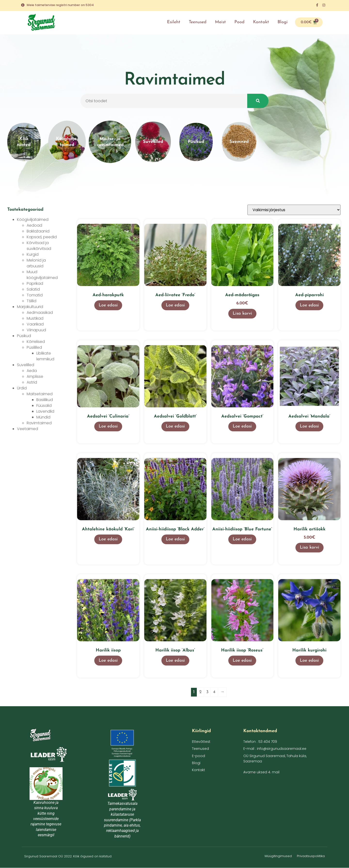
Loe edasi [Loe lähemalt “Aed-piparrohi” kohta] (309, 305)
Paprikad (35, 283)
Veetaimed (28, 429)
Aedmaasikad (40, 313)
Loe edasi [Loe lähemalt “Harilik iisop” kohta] (108, 661)
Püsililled (34, 347)
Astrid (32, 382)
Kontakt (261, 22)
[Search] (258, 102)
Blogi (283, 22)
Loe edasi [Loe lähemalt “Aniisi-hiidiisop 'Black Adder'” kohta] (175, 539)
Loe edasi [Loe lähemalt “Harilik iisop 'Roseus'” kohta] (242, 661)
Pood (239, 22)
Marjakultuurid (30, 307)
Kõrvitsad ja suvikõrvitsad (39, 246)
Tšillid (32, 301)
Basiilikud (45, 400)
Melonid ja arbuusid (36, 263)
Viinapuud (36, 330)
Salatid (33, 289)
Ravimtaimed (39, 423)
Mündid (43, 417)
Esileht (174, 22)
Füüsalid (44, 406)
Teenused (198, 22)
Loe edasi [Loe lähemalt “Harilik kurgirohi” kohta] (309, 661)
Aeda (32, 371)
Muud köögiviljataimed (42, 275)
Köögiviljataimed (33, 220)
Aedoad (34, 225)
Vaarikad (35, 324)
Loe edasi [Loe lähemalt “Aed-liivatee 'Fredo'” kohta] (175, 305)
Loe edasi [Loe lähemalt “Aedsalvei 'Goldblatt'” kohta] (175, 426)
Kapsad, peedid (42, 237)
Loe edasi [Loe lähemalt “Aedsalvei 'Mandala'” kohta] (309, 426)
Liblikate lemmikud (45, 356)
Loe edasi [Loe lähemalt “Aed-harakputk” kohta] (108, 305)
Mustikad (35, 318)
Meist (220, 22)
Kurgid (33, 254)
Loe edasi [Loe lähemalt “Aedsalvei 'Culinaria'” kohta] (108, 426)
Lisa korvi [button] (242, 314)
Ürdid (22, 388)
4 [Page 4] (214, 692)
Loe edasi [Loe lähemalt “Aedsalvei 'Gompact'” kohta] (242, 426)
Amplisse (35, 376)
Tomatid (35, 295)
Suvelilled (26, 365)
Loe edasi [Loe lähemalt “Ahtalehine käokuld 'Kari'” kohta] (108, 539)
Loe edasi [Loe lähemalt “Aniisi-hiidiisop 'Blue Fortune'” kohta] (242, 539)
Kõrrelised (36, 342)
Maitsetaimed (40, 394)
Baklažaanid (38, 231)
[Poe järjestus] (294, 210)
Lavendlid (45, 411)
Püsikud (24, 336)
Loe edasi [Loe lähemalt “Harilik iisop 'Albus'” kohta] (175, 661)
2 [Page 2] (200, 692)
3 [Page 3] (207, 692)
